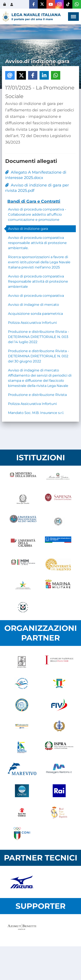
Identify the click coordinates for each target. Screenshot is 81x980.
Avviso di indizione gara (28, 229)
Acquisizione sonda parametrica (35, 314)
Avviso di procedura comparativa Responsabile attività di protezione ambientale (38, 281)
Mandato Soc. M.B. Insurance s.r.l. (36, 413)
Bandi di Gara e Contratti (34, 201)
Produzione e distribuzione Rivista (37, 395)
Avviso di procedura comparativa (36, 296)
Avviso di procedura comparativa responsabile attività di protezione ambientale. (37, 243)
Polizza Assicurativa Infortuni (32, 323)
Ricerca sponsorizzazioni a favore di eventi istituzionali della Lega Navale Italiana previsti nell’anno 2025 (39, 262)
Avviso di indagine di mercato (33, 305)
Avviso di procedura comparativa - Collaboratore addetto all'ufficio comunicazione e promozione (37, 214)
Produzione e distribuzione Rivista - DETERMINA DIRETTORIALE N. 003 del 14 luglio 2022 (38, 337)
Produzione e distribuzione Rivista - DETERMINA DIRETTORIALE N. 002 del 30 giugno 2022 (38, 356)
